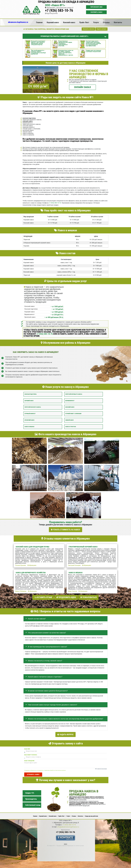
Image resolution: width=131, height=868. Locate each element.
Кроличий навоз (29, 420)
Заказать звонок (88, 29)
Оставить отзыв (43, 597)
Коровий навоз (53, 22)
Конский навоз (69, 22)
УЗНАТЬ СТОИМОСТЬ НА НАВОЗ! (65, 530)
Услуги (96, 22)
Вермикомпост (70, 401)
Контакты (118, 22)
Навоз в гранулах (71, 427)
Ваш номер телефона (31, 753)
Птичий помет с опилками (73, 414)
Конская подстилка (31, 394)
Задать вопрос (101, 29)
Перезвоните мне (96, 7)
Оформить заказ (96, 12)
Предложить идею (66, 597)
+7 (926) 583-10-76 (59, 10)
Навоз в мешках (29, 427)
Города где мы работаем (91, 815)
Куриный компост (30, 414)
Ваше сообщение (29, 759)
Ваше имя (27, 748)
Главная (39, 22)
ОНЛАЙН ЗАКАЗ (82, 87)
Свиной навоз (69, 420)
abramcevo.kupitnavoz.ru (18, 22)
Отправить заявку (33, 773)
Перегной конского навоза (33, 407)
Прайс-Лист (84, 22)
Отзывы (106, 22)
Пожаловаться (88, 597)
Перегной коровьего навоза (74, 394)
